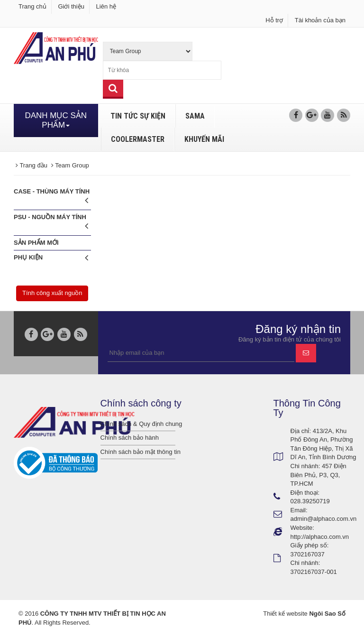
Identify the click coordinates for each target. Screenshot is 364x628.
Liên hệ (106, 6)
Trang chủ (32, 6)
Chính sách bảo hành (130, 438)
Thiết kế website (285, 614)
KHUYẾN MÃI (204, 139)
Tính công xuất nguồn (52, 293)
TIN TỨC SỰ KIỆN (138, 116)
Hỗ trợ (274, 20)
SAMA (195, 116)
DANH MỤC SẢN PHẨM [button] (56, 120)
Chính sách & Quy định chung (138, 424)
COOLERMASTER (138, 139)
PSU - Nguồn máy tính (51, 223)
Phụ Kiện (51, 258)
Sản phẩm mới (36, 243)
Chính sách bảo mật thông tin (138, 452)
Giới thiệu (71, 6)
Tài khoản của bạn (320, 20)
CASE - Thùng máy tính (52, 198)
